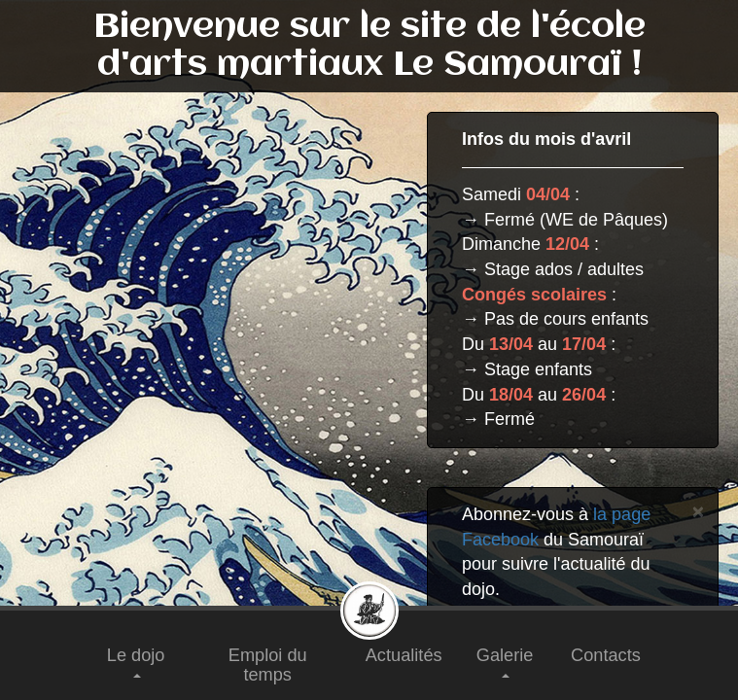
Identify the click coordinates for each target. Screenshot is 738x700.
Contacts (606, 655)
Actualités (404, 655)
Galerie (505, 662)
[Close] (698, 511)
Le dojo (136, 662)
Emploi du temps (268, 665)
